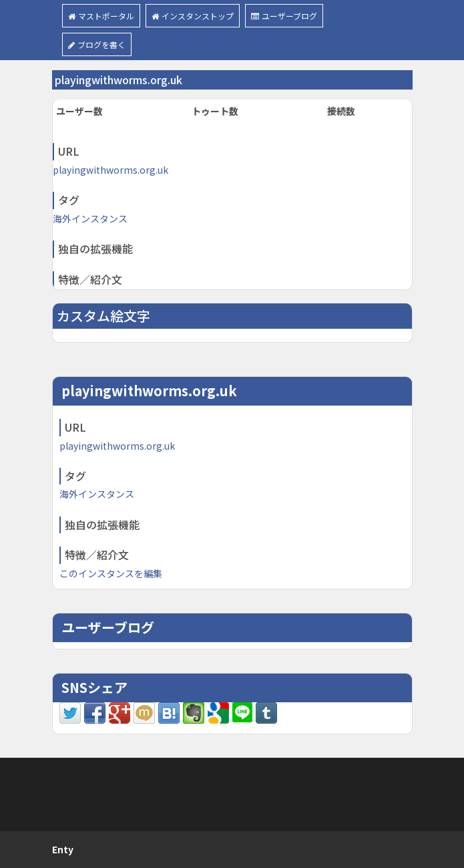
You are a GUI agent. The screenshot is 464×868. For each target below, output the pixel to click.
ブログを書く (97, 44)
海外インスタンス (90, 219)
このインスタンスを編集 (111, 573)
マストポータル (101, 16)
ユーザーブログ (284, 16)
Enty (63, 849)
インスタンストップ (193, 16)
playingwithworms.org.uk (110, 170)
